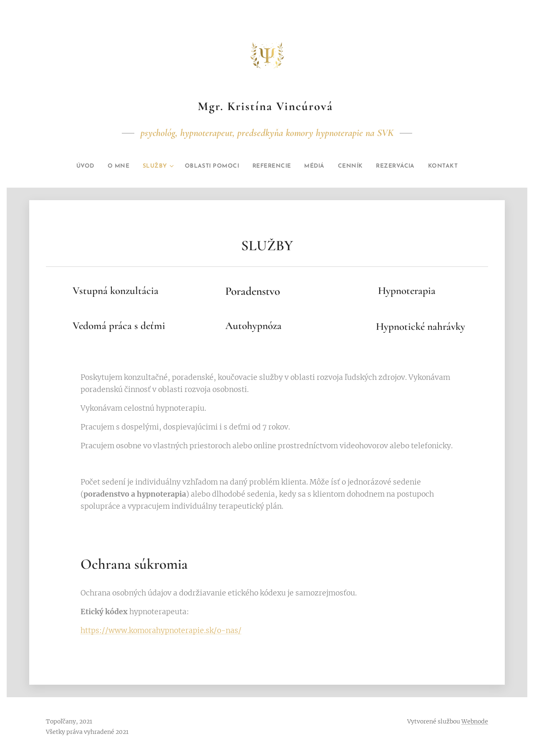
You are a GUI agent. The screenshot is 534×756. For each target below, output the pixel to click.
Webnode (475, 721)
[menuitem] (69, 166)
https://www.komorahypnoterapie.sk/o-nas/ (161, 631)
